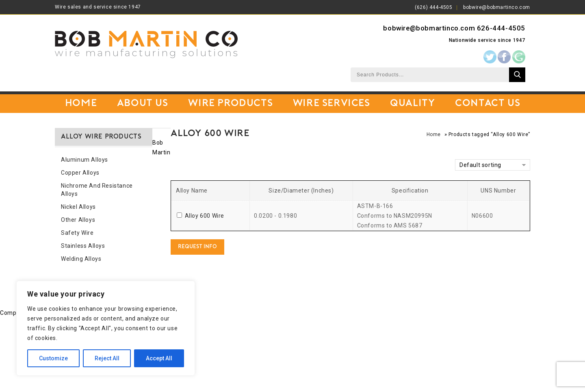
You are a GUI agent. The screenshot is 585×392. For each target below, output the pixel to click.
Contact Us (487, 104)
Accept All (159, 358)
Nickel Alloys (78, 207)
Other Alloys (78, 220)
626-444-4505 (501, 28)
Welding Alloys (81, 259)
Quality (412, 104)
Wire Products (230, 104)
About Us (143, 104)
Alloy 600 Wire (205, 216)
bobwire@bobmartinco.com (497, 7)
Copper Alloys (80, 173)
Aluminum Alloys (84, 160)
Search (517, 75)
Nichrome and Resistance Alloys (97, 190)
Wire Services (331, 104)
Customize (53, 358)
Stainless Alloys (83, 246)
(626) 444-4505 (433, 7)
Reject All (107, 358)
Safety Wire (77, 233)
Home (81, 104)
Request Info (197, 247)
